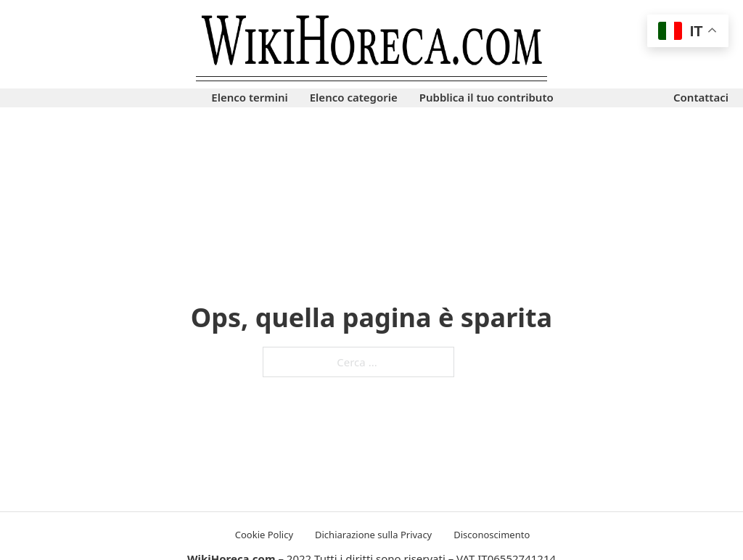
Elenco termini (249, 97)
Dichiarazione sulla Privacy (373, 535)
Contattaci (701, 97)
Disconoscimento (492, 535)
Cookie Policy (264, 535)
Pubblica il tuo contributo (487, 97)
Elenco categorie (354, 97)
